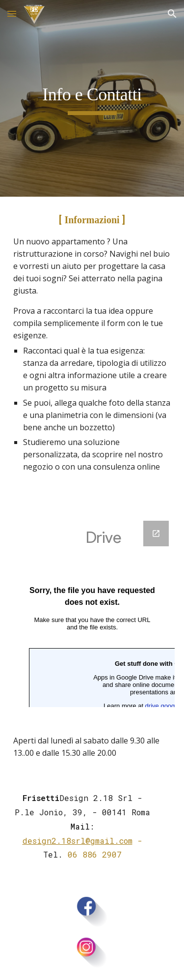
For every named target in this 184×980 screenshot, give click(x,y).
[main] (92, 98)
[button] (12, 14)
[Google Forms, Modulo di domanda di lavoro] (92, 614)
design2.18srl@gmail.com (78, 841)
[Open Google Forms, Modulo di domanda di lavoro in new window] (156, 534)
